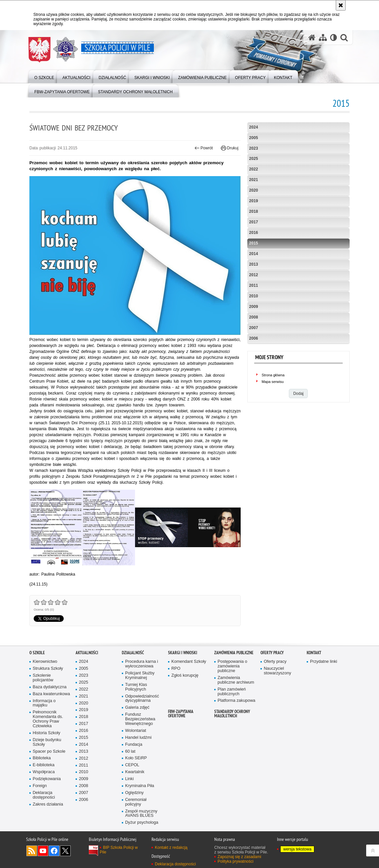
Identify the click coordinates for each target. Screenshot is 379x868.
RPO (176, 669)
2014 (254, 254)
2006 (254, 338)
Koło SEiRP (136, 758)
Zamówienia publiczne (234, 653)
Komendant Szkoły (189, 662)
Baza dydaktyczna (50, 687)
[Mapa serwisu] (323, 38)
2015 (254, 243)
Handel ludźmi (138, 738)
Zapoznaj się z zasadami (239, 857)
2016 (254, 233)
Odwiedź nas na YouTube (43, 851)
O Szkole (37, 653)
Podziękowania (47, 779)
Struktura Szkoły (48, 669)
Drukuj (230, 148)
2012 (254, 275)
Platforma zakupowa (236, 701)
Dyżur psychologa (142, 823)
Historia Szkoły (47, 733)
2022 (254, 169)
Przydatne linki (324, 662)
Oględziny (134, 793)
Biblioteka (42, 758)
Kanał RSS (32, 851)
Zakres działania (48, 804)
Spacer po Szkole (49, 752)
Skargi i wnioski (183, 653)
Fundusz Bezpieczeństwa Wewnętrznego (140, 719)
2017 (254, 222)
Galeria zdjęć (137, 708)
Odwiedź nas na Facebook (54, 851)
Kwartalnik (135, 772)
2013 (254, 264)
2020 (254, 190)
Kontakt (314, 653)
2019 (254, 201)
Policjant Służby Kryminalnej (140, 676)
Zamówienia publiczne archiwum (236, 680)
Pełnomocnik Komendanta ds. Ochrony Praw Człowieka (48, 719)
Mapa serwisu (273, 382)
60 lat (130, 752)
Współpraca (44, 772)
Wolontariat (136, 731)
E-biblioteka (44, 765)
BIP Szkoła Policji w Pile (119, 850)
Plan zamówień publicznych (232, 692)
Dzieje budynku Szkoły (47, 742)
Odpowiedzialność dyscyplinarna (142, 699)
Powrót (204, 148)
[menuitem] (44, 76)
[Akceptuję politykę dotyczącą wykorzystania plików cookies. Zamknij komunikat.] (341, 5)
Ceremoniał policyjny (136, 802)
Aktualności (87, 653)
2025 (254, 159)
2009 (254, 307)
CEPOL (132, 765)
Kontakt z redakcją (171, 848)
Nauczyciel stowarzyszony (277, 671)
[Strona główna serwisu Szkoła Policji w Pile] (312, 38)
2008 (254, 317)
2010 (254, 296)
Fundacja (134, 745)
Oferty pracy (272, 653)
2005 (254, 138)
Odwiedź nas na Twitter (65, 851)
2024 (254, 127)
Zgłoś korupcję (185, 676)
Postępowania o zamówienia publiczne (232, 666)
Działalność (133, 653)
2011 (254, 285)
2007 (254, 328)
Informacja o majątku (44, 703)
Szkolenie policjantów (43, 678)
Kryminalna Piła (140, 786)
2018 (254, 211)
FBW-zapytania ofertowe (181, 714)
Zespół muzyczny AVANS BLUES (141, 814)
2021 (254, 180)
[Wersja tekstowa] (334, 38)
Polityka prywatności (236, 861)
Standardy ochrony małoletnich (232, 714)
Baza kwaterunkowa (51, 694)
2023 (254, 148)
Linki (129, 779)
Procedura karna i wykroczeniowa (142, 664)
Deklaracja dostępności (44, 795)
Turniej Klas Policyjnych (136, 687)
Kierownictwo (45, 662)
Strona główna (273, 375)
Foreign (40, 786)
